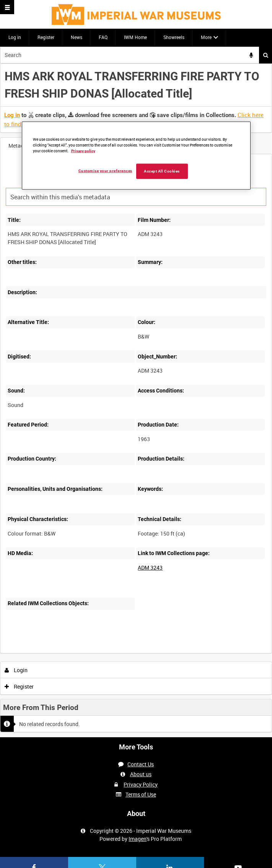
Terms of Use (141, 794)
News (77, 37)
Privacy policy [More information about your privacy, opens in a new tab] (83, 151)
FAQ (103, 37)
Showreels (174, 37)
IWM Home (135, 37)
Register (46, 37)
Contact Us (141, 764)
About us (141, 774)
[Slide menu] (7, 7)
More (206, 37)
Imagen (138, 839)
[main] (136, 401)
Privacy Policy (141, 784)
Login (16, 670)
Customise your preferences (105, 171)
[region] (136, 156)
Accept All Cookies (162, 171)
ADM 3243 (150, 568)
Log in (15, 37)
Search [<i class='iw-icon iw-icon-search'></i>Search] (266, 55)
